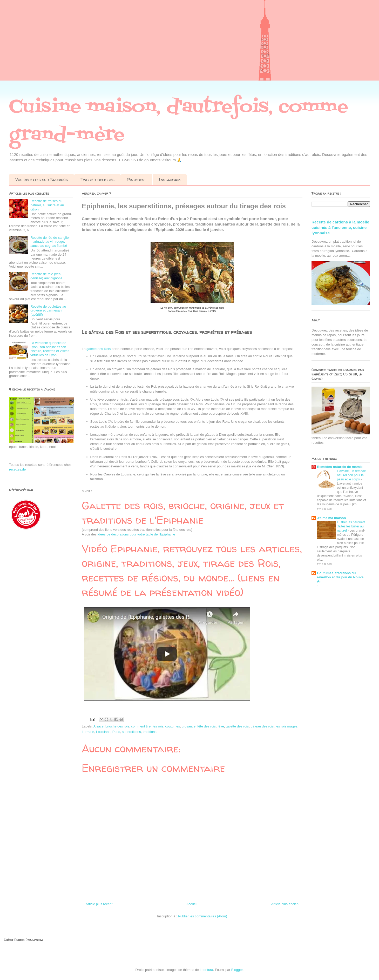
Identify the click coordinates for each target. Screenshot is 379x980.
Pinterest (137, 180)
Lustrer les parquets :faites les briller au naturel (351, 526)
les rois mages (287, 726)
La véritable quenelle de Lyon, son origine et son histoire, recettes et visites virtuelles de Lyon (50, 349)
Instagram (170, 180)
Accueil (192, 904)
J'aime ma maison (331, 518)
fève (221, 726)
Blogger (237, 970)
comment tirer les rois (147, 726)
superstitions (131, 732)
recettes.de (17, 469)
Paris (116, 732)
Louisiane (103, 732)
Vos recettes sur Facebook (42, 180)
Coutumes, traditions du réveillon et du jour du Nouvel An (341, 577)
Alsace (99, 726)
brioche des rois (117, 726)
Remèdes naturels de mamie (340, 467)
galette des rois (237, 726)
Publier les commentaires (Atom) (203, 916)
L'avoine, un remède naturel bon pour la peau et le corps (351, 475)
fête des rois (207, 726)
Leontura (206, 970)
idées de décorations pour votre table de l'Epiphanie (136, 534)
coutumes (173, 726)
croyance (189, 726)
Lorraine (88, 732)
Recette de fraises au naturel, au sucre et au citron (47, 205)
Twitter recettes (97, 180)
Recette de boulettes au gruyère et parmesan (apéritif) (48, 310)
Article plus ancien (285, 904)
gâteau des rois (262, 726)
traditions (150, 732)
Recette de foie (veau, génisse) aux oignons (47, 276)
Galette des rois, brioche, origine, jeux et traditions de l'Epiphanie (183, 513)
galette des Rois (99, 349)
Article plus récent (99, 904)
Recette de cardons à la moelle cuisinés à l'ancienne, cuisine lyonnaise (340, 228)
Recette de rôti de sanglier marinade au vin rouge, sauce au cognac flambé (50, 242)
